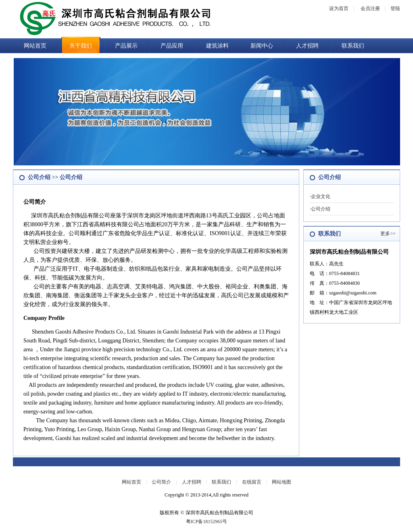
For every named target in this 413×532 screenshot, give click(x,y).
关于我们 (81, 46)
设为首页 (339, 8)
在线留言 (252, 482)
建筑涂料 (217, 46)
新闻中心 (262, 46)
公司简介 (161, 482)
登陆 (395, 8)
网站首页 (35, 46)
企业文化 (321, 196)
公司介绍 (321, 209)
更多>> (388, 234)
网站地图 (282, 482)
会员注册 (370, 8)
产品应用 (172, 46)
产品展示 (126, 46)
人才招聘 (307, 46)
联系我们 (353, 46)
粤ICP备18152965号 (207, 522)
